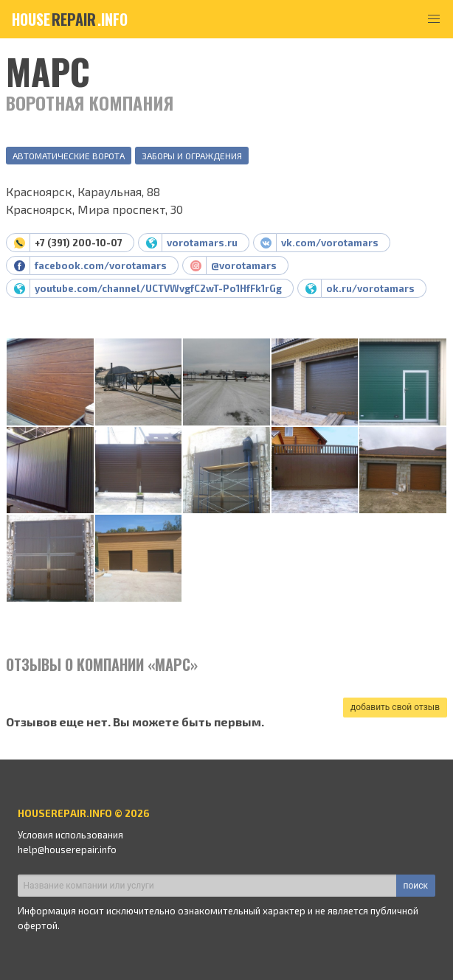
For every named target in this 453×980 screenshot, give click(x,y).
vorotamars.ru (202, 243)
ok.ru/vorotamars (370, 288)
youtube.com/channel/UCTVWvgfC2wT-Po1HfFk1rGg (158, 288)
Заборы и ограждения (192, 156)
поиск (416, 886)
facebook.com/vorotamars (101, 265)
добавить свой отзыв (395, 707)
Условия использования (70, 835)
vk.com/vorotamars (330, 243)
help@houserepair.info (67, 849)
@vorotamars (244, 265)
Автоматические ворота (69, 156)
